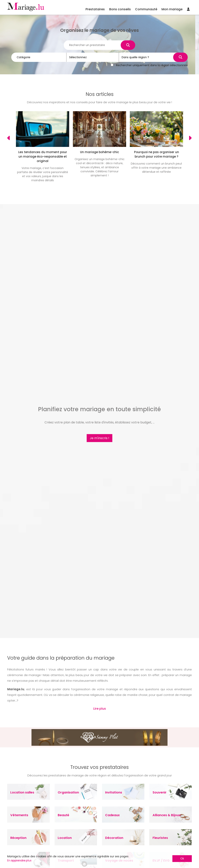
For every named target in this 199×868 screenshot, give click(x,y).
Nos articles (100, 94)
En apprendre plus (19, 860)
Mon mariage (172, 9)
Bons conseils (120, 9)
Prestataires (95, 9)
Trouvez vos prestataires (99, 767)
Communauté (146, 9)
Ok (182, 858)
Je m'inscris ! (99, 438)
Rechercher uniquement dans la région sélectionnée (152, 65)
